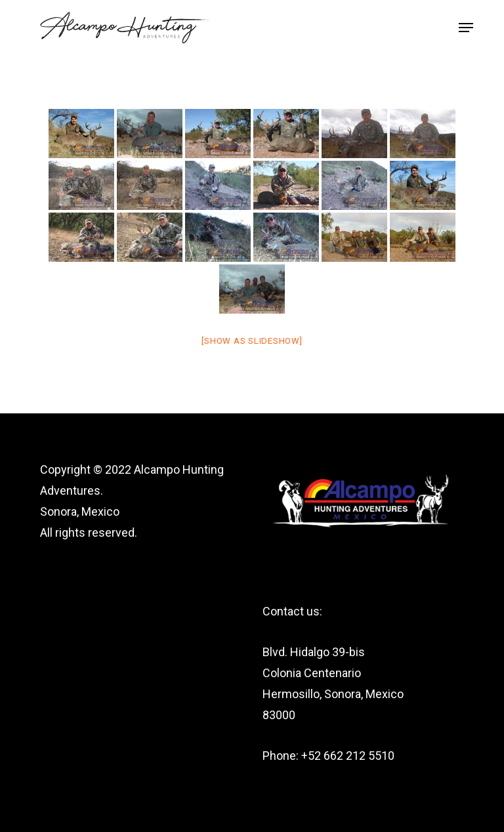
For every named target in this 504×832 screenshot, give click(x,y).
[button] (466, 28)
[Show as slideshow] (252, 341)
